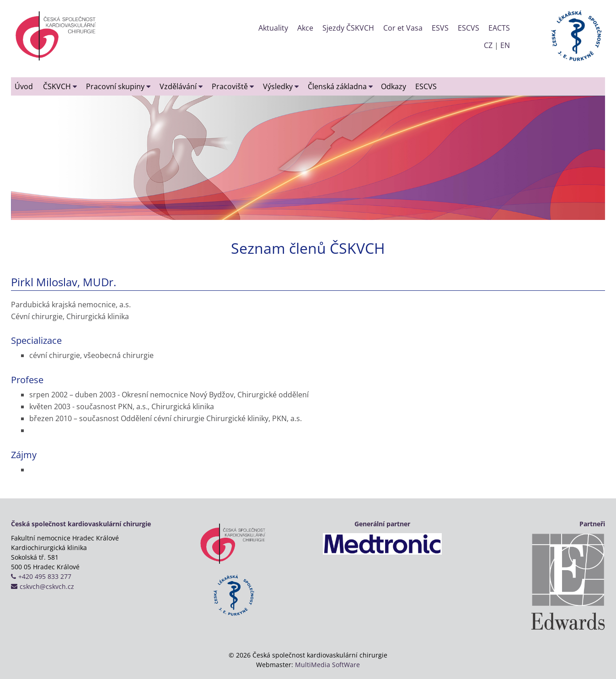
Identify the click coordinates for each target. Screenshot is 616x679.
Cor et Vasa (403, 28)
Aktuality (273, 28)
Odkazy (394, 86)
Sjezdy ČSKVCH (348, 28)
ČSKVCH (60, 86)
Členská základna (340, 86)
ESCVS (469, 28)
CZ (488, 45)
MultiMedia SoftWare (327, 665)
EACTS (499, 28)
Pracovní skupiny (118, 86)
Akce (305, 28)
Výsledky (281, 86)
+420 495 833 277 (45, 576)
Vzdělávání (181, 86)
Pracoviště (233, 86)
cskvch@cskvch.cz (47, 586)
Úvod (24, 86)
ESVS (440, 28)
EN (505, 45)
